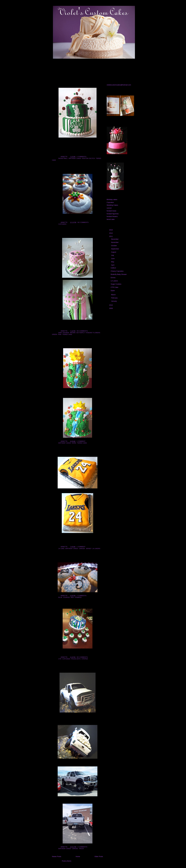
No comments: (83, 222)
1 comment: (81, 441)
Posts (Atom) (67, 861)
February (115, 298)
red (72, 597)
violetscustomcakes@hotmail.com (119, 85)
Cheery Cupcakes (62, 171)
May (113, 262)
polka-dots (76, 659)
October (114, 246)
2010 (111, 305)
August (114, 252)
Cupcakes (62, 224)
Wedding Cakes (112, 205)
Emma (55, 345)
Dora (74, 443)
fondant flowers (93, 333)
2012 (111, 233)
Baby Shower (64, 333)
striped (85, 659)
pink (60, 334)
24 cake (62, 549)
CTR (60, 659)
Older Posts (99, 856)
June (113, 259)
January (114, 301)
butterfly (81, 333)
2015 (111, 230)
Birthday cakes (75, 158)
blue (60, 597)
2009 (111, 308)
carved (82, 549)
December (115, 239)
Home (78, 856)
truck (81, 849)
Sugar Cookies (60, 559)
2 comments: (82, 157)
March (114, 295)
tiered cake (67, 334)
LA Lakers (57, 454)
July (113, 255)
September (115, 249)
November (115, 242)
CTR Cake (57, 606)
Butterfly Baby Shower (64, 235)
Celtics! (56, 85)
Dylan (55, 670)
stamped (78, 597)
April (113, 265)
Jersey (89, 549)
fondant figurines (113, 214)
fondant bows (112, 211)
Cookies (67, 597)
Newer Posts (57, 856)
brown (73, 333)
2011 (111, 236)
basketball (63, 158)
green (55, 334)
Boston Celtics (89, 158)
